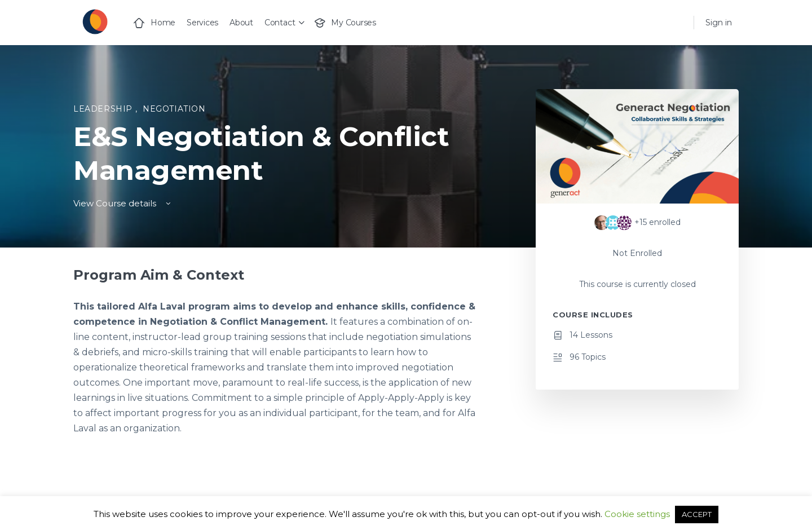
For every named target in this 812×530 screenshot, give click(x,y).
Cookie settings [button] (637, 514)
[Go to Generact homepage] (94, 21)
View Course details (123, 203)
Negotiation (174, 109)
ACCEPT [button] (697, 514)
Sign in (719, 23)
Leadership (104, 109)
